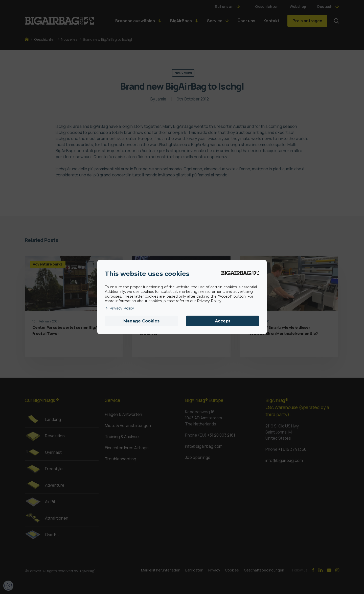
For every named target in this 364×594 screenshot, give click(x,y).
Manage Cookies (141, 321)
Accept (223, 321)
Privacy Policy (119, 308)
